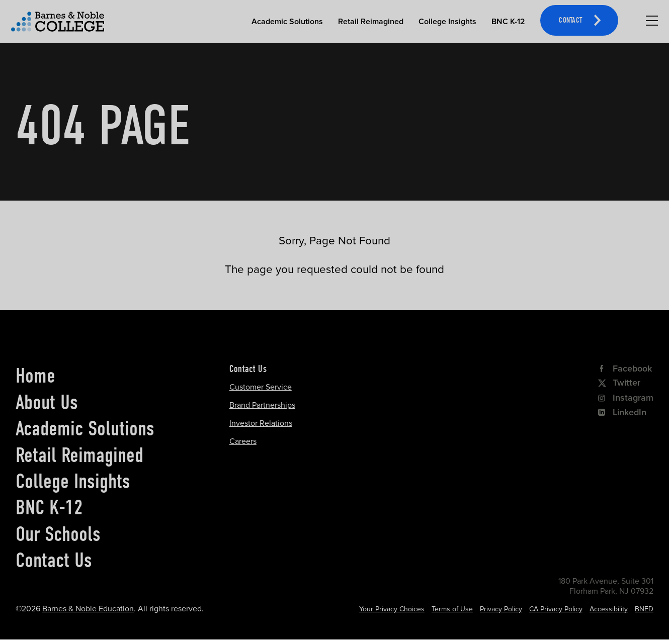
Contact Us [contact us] (54, 560)
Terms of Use (452, 609)
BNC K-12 (508, 22)
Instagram (626, 398)
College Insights (447, 22)
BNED (644, 609)
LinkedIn (622, 412)
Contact (570, 21)
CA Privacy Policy (556, 609)
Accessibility (609, 609)
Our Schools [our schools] (58, 534)
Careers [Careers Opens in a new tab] (243, 441)
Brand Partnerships (262, 405)
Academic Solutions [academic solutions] (85, 428)
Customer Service (261, 387)
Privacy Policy (501, 609)
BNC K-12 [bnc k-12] (49, 507)
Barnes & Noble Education (88, 609)
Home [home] (35, 376)
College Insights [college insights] (73, 481)
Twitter (619, 383)
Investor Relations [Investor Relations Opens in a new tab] (261, 423)
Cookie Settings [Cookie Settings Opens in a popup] (400, 609)
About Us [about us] (47, 402)
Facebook (625, 369)
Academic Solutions (287, 22)
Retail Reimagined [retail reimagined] (79, 455)
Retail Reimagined (371, 22)
